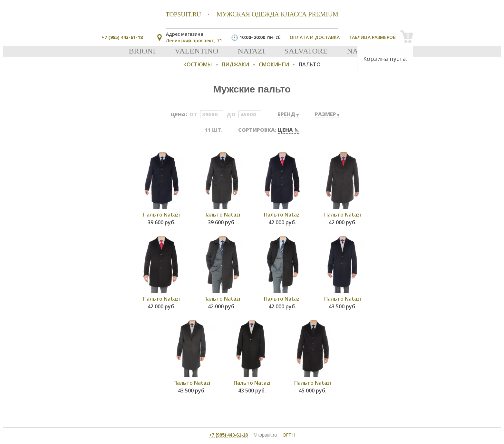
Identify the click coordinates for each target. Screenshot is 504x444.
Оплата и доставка (315, 37)
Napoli (361, 51)
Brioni (142, 51)
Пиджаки (235, 64)
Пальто (310, 64)
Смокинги (274, 64)
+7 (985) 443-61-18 (122, 37)
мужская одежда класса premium (252, 14)
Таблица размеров (372, 37)
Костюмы (198, 64)
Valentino (197, 51)
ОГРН (289, 435)
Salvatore (306, 51)
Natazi (252, 51)
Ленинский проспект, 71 (194, 37)
